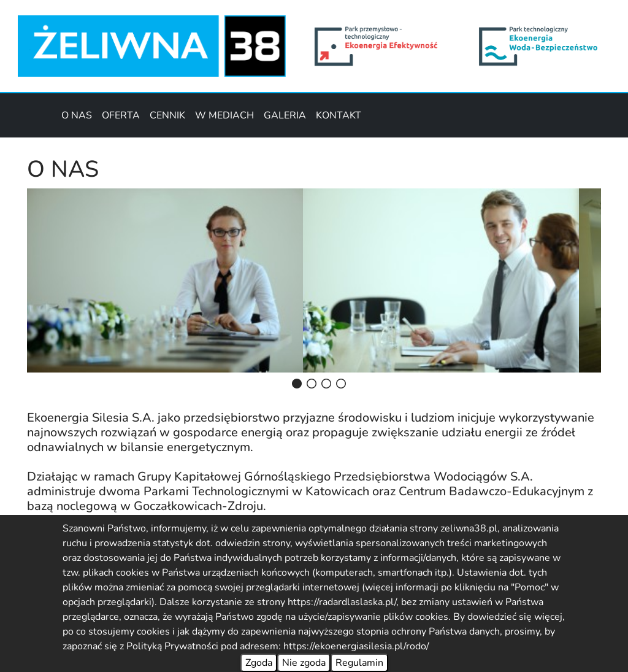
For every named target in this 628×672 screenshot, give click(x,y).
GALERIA (285, 115)
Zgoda (259, 663)
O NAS (77, 115)
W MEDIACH (224, 115)
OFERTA (121, 115)
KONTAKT (339, 115)
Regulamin (359, 663)
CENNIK (167, 115)
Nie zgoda (304, 663)
